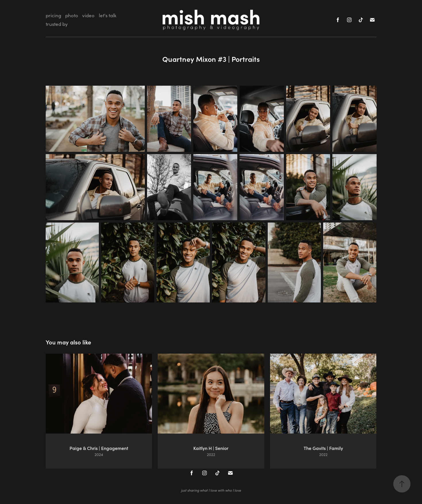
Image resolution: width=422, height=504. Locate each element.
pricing (53, 15)
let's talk (108, 15)
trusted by (57, 24)
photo (72, 15)
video (88, 15)
